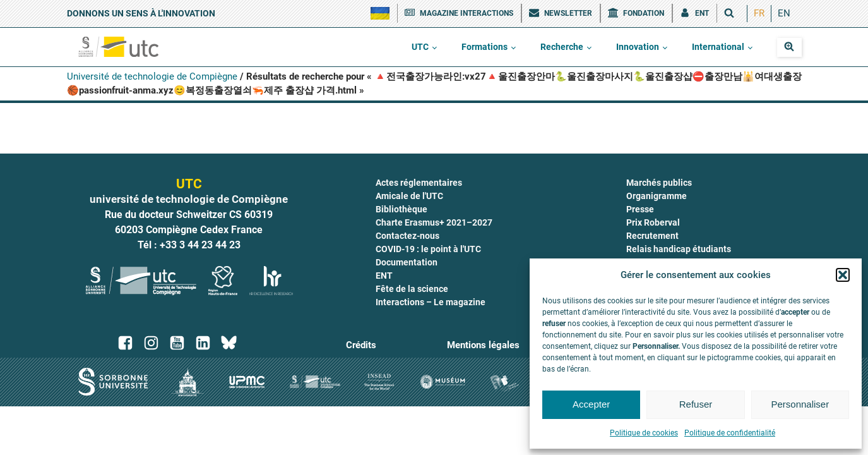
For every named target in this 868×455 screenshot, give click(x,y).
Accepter (591, 404)
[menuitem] (759, 14)
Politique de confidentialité (730, 433)
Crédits (361, 345)
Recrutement (652, 236)
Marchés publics (659, 183)
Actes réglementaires (419, 183)
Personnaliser (800, 404)
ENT (384, 276)
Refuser (696, 404)
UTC (420, 47)
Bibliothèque (401, 209)
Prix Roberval (653, 222)
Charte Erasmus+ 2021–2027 (434, 222)
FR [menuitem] (759, 13)
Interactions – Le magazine (431, 302)
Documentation (407, 262)
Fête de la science (412, 289)
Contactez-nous (407, 236)
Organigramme (657, 196)
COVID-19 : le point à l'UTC (428, 249)
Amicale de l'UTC (409, 196)
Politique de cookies (644, 433)
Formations (485, 47)
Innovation (638, 47)
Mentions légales (483, 345)
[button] (843, 275)
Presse (640, 209)
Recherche (562, 47)
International (718, 47)
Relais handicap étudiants (679, 249)
